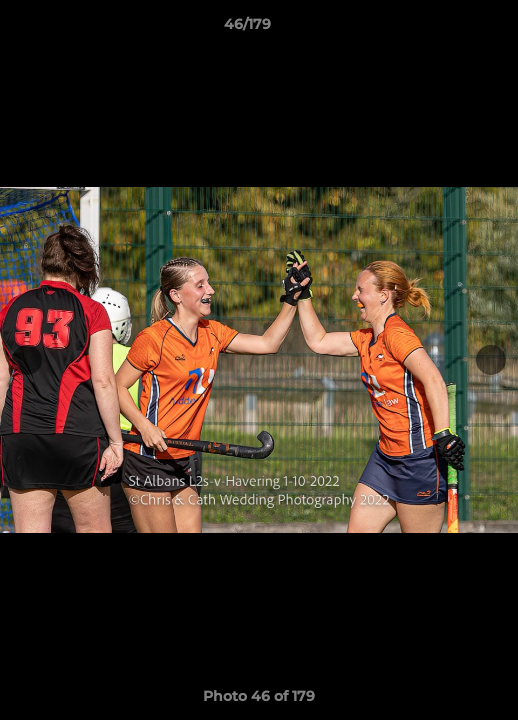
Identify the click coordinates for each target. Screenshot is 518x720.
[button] (446, 29)
